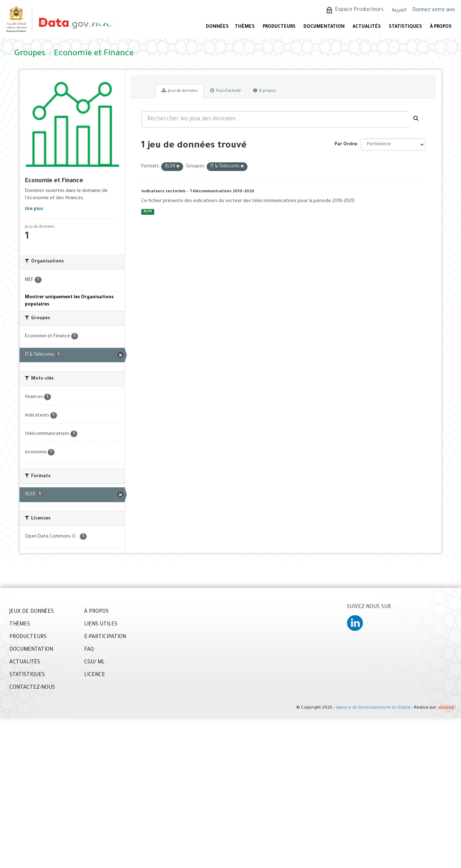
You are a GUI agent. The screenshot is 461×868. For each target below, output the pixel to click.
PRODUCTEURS (279, 27)
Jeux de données (180, 91)
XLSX (148, 212)
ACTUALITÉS (367, 27)
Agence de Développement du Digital (373, 708)
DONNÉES (217, 27)
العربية (399, 10)
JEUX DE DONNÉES (32, 612)
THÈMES (20, 625)
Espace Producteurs (359, 10)
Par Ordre (346, 145)
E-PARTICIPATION (105, 637)
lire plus (34, 209)
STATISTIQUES (405, 27)
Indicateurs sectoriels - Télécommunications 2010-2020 (198, 192)
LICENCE (95, 675)
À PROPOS (441, 27)
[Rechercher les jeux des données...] (275, 119)
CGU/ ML (94, 663)
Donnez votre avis (434, 10)
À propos (265, 91)
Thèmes (245, 27)
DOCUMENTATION (324, 27)
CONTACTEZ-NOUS (32, 688)
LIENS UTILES (101, 625)
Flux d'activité (226, 91)
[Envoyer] (416, 119)
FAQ (89, 650)
